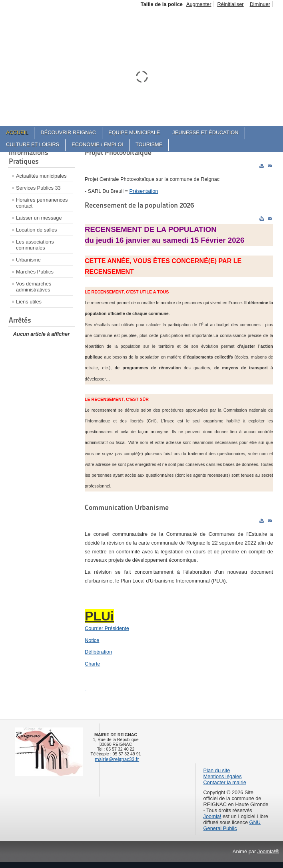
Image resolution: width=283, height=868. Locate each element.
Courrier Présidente (107, 628)
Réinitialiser (230, 4)
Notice (92, 640)
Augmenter (199, 4)
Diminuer (260, 4)
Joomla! (212, 816)
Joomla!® (268, 851)
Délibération (98, 652)
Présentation (144, 191)
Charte (92, 664)
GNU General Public (232, 825)
